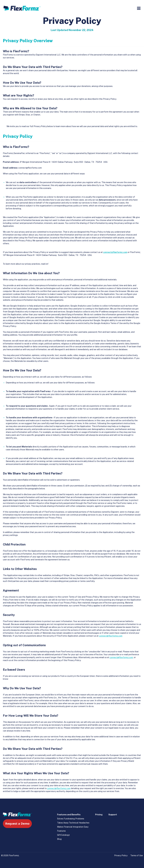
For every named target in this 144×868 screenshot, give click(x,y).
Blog (59, 839)
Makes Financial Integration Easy (73, 827)
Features (61, 831)
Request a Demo (17, 824)
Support (113, 815)
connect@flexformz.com (115, 252)
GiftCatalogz (63, 835)
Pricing (99, 815)
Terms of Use (137, 855)
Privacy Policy (121, 855)
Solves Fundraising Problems (71, 819)
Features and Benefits (69, 815)
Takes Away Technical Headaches (73, 823)
